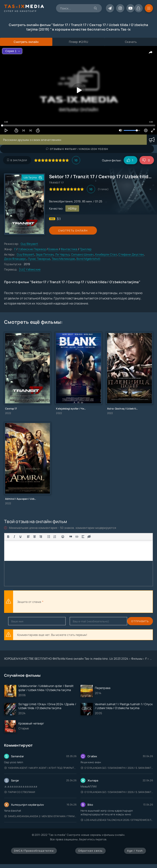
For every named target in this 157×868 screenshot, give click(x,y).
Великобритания (61, 201)
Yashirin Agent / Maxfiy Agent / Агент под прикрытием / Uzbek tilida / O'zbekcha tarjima (40, 768)
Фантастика (69, 249)
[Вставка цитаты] (71, 537)
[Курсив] (14, 537)
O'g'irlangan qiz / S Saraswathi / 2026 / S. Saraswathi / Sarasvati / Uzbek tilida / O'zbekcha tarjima (117, 768)
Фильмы (137, 659)
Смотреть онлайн (68, 231)
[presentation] (89, 602)
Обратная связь (90, 851)
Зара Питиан (45, 254)
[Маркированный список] (49, 537)
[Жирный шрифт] (8, 537)
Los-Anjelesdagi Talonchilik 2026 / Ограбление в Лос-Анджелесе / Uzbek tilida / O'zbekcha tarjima (117, 820)
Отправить (17, 621)
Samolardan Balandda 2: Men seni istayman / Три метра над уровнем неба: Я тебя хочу (40, 816)
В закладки (17, 160)
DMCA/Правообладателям (34, 851)
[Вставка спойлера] (83, 537)
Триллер (86, 249)
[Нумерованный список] (55, 537)
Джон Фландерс (15, 259)
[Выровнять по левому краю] (28, 537)
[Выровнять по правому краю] (41, 537)
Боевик (53, 249)
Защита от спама (29, 602)
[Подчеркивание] (20, 537)
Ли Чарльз (62, 254)
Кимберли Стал (106, 254)
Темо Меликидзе (63, 259)
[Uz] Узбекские (30, 269)
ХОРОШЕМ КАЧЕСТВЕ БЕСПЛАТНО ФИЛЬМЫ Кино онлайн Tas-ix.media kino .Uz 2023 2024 (66, 659)
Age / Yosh (135, 851)
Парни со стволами (20, 792)
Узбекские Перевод (32, 249)
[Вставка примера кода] (77, 537)
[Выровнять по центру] (35, 537)
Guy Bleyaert (29, 244)
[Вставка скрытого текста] (89, 537)
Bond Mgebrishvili (88, 259)
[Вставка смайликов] (63, 537)
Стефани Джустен (131, 254)
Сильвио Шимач (82, 254)
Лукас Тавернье (39, 259)
